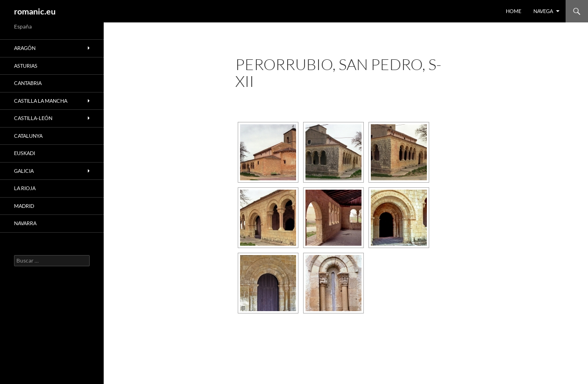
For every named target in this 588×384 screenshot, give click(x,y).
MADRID (24, 206)
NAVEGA (543, 11)
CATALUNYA (28, 136)
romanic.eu (35, 11)
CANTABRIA (28, 83)
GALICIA (24, 171)
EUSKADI (25, 153)
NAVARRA (25, 223)
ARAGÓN (25, 48)
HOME (514, 11)
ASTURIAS (26, 66)
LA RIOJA (25, 188)
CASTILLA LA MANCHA (41, 101)
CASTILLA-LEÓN (33, 118)
